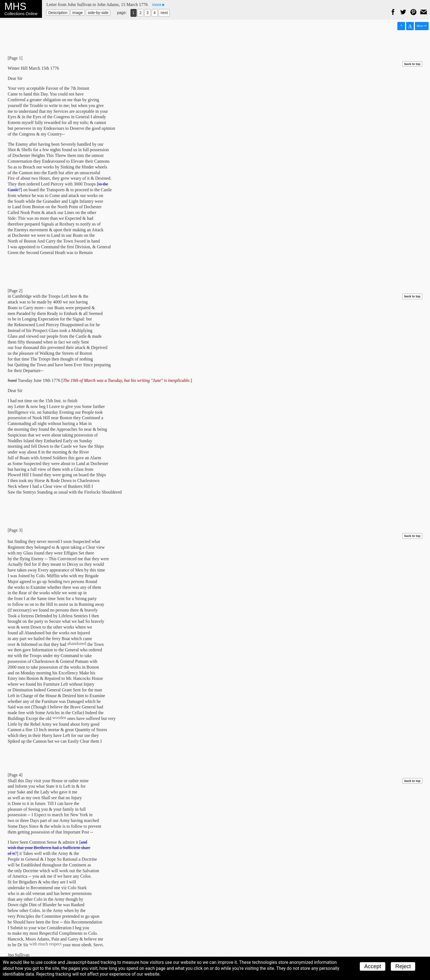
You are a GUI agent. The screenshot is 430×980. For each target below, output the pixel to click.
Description (58, 13)
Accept (373, 966)
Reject (403, 966)
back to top (412, 64)
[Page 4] (15, 775)
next (164, 13)
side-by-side (98, 13)
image (78, 13)
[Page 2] (15, 291)
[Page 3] (15, 530)
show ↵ (422, 26)
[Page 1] (15, 58)
